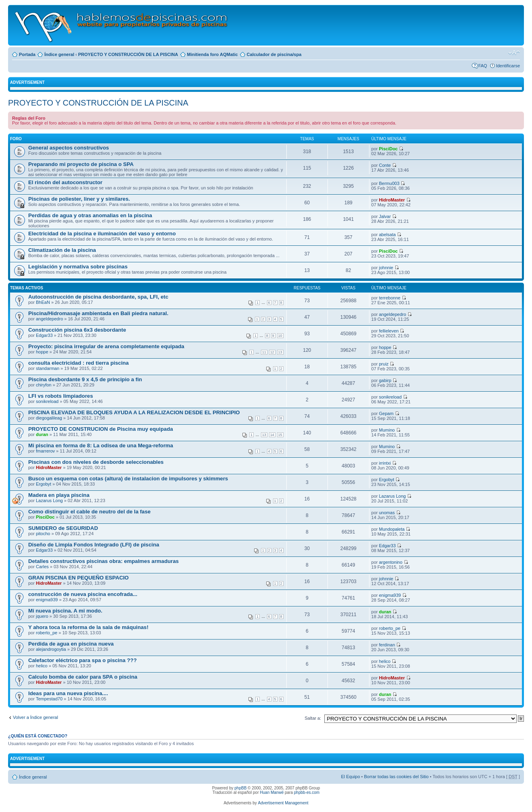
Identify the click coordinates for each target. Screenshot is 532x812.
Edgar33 (44, 335)
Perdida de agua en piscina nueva (71, 644)
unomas (387, 513)
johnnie (386, 268)
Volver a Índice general (35, 717)
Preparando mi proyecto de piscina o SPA (81, 164)
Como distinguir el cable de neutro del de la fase (89, 512)
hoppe (42, 352)
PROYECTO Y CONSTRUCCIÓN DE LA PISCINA (128, 54)
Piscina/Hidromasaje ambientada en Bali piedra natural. (98, 313)
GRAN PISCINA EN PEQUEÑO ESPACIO (78, 578)
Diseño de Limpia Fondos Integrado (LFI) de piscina (94, 545)
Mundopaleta (392, 529)
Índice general (59, 54)
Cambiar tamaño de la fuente (514, 53)
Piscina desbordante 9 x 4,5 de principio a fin (85, 379)
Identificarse (508, 66)
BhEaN (43, 302)
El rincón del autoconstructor (65, 182)
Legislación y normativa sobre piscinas (78, 267)
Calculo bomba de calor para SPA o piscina (83, 677)
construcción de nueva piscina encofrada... (83, 594)
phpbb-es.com (307, 792)
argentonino (391, 562)
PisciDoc (388, 149)
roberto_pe (47, 633)
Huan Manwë (272, 792)
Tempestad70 (49, 699)
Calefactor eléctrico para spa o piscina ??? (82, 660)
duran (42, 434)
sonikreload (47, 401)
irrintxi (385, 463)
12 (272, 352)
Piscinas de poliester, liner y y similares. (79, 199)
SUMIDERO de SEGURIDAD (63, 528)
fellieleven (389, 331)
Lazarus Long (49, 500)
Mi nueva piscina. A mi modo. (65, 611)
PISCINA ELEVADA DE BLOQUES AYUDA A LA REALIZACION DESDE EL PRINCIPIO (134, 412)
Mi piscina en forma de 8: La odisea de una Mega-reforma (101, 445)
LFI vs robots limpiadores (61, 396)
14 (272, 435)
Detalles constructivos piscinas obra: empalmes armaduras (103, 561)
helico (42, 666)
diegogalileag (49, 418)
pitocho (43, 534)
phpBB (240, 788)
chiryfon (44, 385)
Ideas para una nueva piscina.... (68, 693)
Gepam (386, 413)
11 (264, 352)
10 (280, 336)
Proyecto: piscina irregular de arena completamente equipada (106, 346)
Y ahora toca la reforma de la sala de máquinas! (88, 627)
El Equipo (350, 777)
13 (280, 352)
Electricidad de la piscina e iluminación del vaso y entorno (102, 234)
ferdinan (387, 645)
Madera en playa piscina (59, 495)
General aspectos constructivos (69, 148)
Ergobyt (44, 484)
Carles (42, 567)
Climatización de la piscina (62, 250)
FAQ (483, 66)
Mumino (387, 430)
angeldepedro (49, 319)
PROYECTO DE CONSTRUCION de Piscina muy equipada (101, 429)
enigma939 (47, 600)
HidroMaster (392, 200)
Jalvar (385, 216)
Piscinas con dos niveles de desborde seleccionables (96, 462)
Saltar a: (313, 718)
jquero (42, 616)
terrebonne (390, 298)
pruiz (384, 364)
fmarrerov (45, 451)
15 (280, 435)
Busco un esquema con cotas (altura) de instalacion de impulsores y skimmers (128, 479)
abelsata (388, 235)
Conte (385, 165)
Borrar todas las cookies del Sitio (396, 777)
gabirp (385, 380)
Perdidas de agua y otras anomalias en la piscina (90, 215)
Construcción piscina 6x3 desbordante (77, 330)
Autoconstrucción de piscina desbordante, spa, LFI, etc (98, 297)
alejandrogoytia (51, 649)
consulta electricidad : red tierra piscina (78, 363)
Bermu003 (389, 183)
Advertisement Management (283, 803)
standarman (48, 368)
